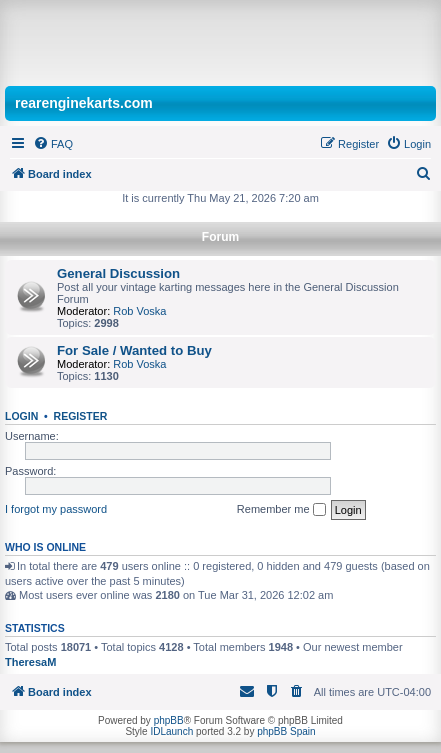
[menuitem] (53, 144)
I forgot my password (56, 509)
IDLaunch (171, 731)
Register (81, 416)
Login (21, 416)
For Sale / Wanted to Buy (134, 350)
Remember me (281, 510)
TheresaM (30, 662)
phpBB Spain (286, 731)
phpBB (169, 720)
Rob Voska (139, 311)
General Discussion (118, 273)
